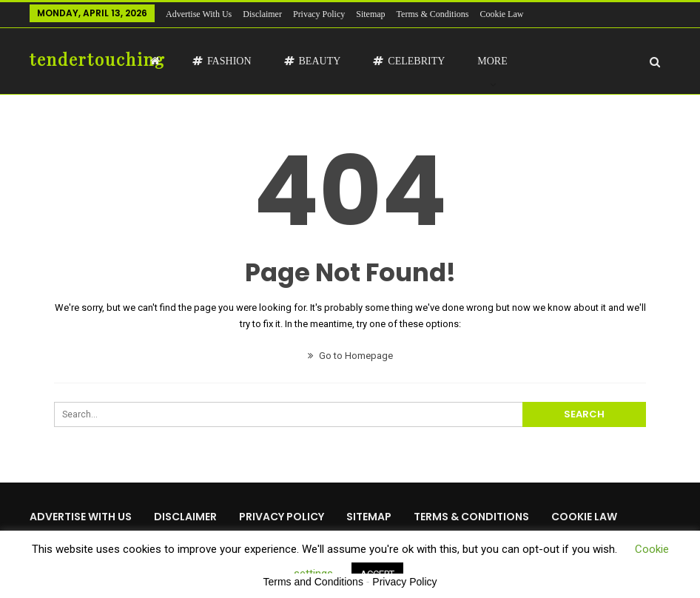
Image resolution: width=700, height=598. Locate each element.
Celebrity (409, 61)
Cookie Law (501, 14)
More (492, 61)
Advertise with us (199, 14)
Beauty (313, 61)
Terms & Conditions (433, 14)
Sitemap (370, 14)
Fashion (222, 61)
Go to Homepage (350, 356)
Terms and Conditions (313, 582)
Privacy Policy (319, 14)
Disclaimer (262, 14)
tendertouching (98, 59)
